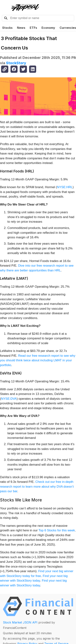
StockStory (16, 63)
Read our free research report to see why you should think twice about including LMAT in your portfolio (38, 360)
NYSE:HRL (65, 187)
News (21, 28)
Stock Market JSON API (20, 622)
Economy (48, 28)
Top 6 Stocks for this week (57, 530)
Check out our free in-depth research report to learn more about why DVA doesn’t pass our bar (37, 487)
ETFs (33, 28)
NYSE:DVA (9, 399)
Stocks (7, 28)
